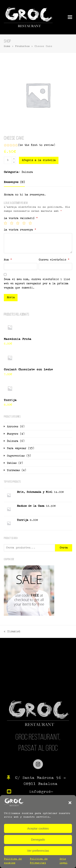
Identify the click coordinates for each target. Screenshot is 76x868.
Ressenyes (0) (14, 182)
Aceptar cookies (38, 828)
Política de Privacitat (39, 861)
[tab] (14, 182)
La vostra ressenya (20, 230)
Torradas (13, 470)
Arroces (12, 427)
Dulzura (27, 172)
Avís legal (64, 861)
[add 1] (14, 159)
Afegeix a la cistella (39, 160)
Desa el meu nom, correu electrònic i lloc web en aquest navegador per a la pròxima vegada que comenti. (37, 284)
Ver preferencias (38, 851)
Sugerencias (16, 456)
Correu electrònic (54, 260)
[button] (70, 803)
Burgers (12, 434)
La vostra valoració (21, 218)
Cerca (64, 548)
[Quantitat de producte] (8, 160)
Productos (22, 46)
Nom (8, 260)
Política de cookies (13, 861)
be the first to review (37, 145)
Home (7, 46)
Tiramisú (12, 632)
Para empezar (17, 448)
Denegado (38, 839)
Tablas (12, 463)
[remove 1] (14, 162)
